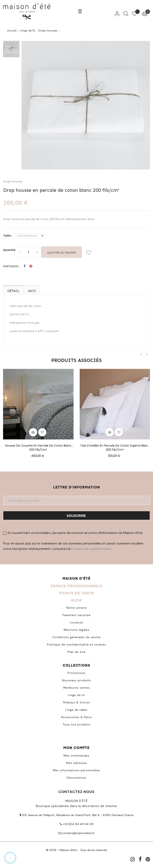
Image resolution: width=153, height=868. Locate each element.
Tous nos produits (77, 724)
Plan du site (77, 652)
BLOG (76, 600)
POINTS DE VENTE (76, 593)
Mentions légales (77, 630)
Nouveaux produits (76, 680)
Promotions (76, 673)
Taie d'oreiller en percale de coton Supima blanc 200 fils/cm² (115, 446)
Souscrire (76, 516)
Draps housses (13, 181)
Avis (32, 291)
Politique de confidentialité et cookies (76, 645)
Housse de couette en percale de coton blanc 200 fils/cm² (38, 446)
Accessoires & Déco (76, 717)
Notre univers (77, 608)
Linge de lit (76, 695)
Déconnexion (76, 778)
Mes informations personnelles (76, 770)
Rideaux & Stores (77, 702)
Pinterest (31, 266)
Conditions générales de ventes (77, 637)
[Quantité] (29, 252)
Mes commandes (76, 756)
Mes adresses (77, 763)
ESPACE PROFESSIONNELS (77, 586)
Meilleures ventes (77, 688)
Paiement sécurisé (76, 615)
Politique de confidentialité (91, 549)
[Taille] (30, 236)
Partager (25, 266)
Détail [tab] (13, 291)
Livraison (77, 622)
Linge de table (76, 710)
